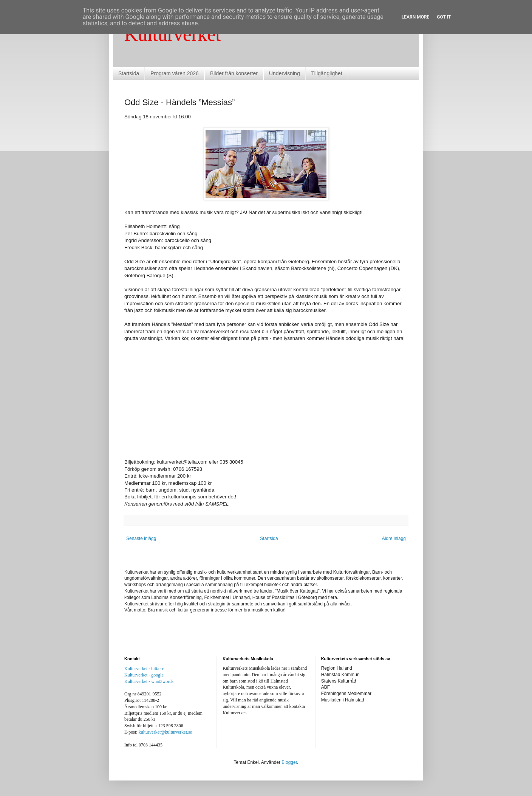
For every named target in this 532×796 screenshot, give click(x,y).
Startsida (129, 73)
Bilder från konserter (234, 73)
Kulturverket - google (144, 675)
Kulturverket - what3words (149, 681)
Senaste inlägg (141, 538)
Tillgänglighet (327, 73)
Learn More (416, 17)
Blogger (289, 762)
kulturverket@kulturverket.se (165, 732)
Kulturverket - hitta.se (144, 669)
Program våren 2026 (175, 73)
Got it (444, 17)
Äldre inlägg (394, 538)
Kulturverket (172, 34)
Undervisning (285, 73)
